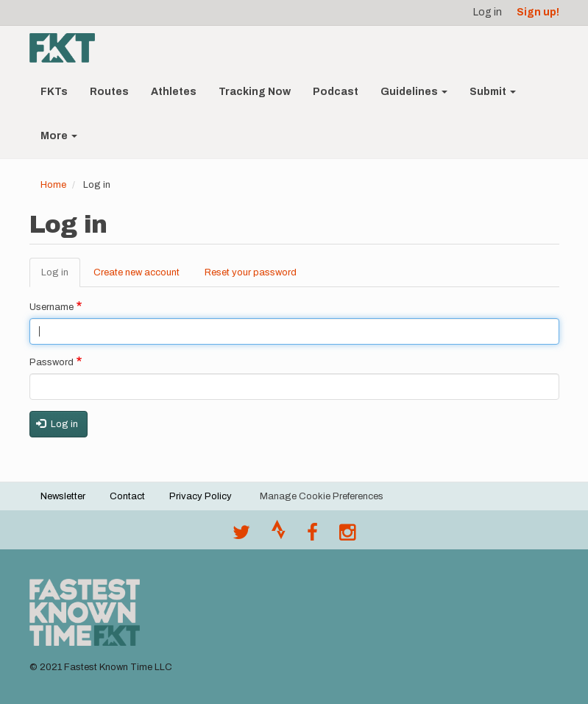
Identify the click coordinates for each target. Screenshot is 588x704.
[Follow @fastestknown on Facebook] (312, 536)
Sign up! (538, 12)
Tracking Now (255, 92)
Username (52, 307)
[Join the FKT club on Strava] (279, 536)
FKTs (54, 92)
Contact (127, 496)
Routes (109, 92)
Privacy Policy (201, 496)
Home (53, 185)
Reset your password (251, 272)
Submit (493, 92)
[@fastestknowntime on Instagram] (347, 536)
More (59, 136)
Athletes (174, 92)
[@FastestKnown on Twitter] (241, 536)
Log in (488, 12)
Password (52, 362)
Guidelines (414, 92)
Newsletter (63, 496)
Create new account (137, 272)
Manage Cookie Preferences (322, 496)
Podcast (336, 92)
